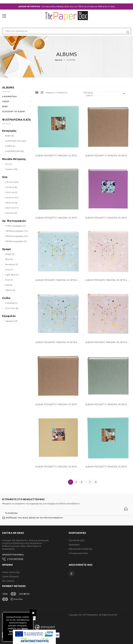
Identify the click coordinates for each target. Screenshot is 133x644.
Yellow (10, 290)
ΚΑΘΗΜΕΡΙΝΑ (9, 96)
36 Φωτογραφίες (15, 226)
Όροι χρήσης (8, 581)
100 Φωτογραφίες (17, 231)
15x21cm (11, 192)
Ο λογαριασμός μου (78, 553)
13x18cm (11, 187)
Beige (10, 254)
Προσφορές (74, 545)
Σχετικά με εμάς (77, 540)
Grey (9, 270)
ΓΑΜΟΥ (6, 101)
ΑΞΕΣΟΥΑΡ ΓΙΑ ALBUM (13, 111)
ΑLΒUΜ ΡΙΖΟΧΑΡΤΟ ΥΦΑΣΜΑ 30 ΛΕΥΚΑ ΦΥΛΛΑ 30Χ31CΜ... (58, 156)
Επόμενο (96, 482)
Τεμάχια (11, 169)
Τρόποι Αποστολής (11, 572)
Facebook (72, 574)
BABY (5, 106)
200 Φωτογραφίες (17, 236)
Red (9, 285)
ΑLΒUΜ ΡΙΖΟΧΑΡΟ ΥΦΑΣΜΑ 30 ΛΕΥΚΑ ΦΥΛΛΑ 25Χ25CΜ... (58, 342)
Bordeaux (12, 264)
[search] (128, 32)
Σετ (8, 164)
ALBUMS (8, 88)
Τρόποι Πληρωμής (11, 577)
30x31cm (12, 208)
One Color (12, 308)
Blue (9, 259)
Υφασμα (11, 321)
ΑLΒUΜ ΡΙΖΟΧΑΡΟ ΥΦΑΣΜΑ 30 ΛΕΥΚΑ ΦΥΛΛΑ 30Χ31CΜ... (58, 280)
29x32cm (11, 203)
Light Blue (12, 275)
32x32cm (11, 213)
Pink (9, 280)
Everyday (11, 303)
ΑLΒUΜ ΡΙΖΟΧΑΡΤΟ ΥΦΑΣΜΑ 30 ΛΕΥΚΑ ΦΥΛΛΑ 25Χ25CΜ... (58, 404)
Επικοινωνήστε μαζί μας (81, 549)
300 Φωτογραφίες (16, 241)
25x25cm (12, 197)
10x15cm (12, 182)
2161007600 (15, 559)
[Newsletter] (126, 509)
